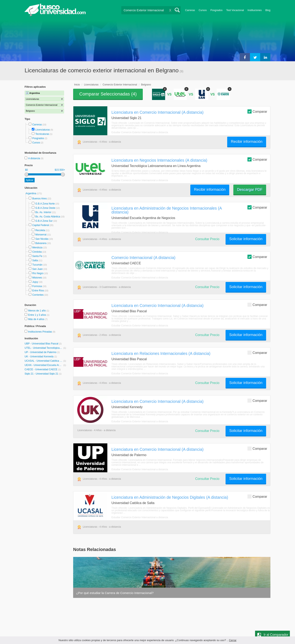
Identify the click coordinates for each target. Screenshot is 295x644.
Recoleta (40, 230)
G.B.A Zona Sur (44, 221)
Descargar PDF (250, 190)
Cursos (203, 10)
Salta (35, 260)
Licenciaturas (43, 130)
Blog (268, 10)
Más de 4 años (36, 319)
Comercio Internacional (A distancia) (143, 258)
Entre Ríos (38, 291)
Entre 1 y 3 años (37, 315)
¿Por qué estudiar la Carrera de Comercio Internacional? (115, 593)
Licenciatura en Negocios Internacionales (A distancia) (159, 160)
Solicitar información (246, 239)
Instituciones (255, 10)
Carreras (190, 10)
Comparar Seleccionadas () (108, 94)
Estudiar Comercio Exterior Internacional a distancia (140, 132)
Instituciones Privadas (42, 332)
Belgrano (146, 85)
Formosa (37, 286)
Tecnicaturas (42, 134)
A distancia (34, 158)
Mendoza (37, 248)
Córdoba (37, 252)
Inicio (77, 85)
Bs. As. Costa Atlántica (48, 217)
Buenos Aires (39, 199)
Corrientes (38, 295)
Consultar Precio (207, 239)
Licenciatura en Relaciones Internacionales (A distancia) (161, 353)
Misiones (37, 278)
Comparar (257, 111)
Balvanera (41, 243)
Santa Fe (37, 256)
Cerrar (233, 640)
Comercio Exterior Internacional (120, 85)
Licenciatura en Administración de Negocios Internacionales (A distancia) (167, 210)
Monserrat (41, 235)
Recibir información (247, 142)
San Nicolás (42, 239)
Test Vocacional (235, 10)
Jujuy (35, 282)
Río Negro (38, 273)
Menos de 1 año (37, 311)
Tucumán (37, 265)
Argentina (31, 193)
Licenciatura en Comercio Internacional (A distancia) (157, 112)
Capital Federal (40, 225)
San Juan (37, 269)
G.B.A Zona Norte (45, 204)
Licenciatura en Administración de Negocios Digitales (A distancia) (170, 497)
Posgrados (216, 10)
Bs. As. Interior (43, 212)
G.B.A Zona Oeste (45, 208)
